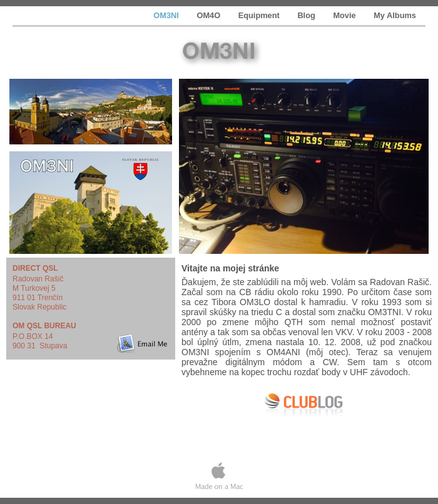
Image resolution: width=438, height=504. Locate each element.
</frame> (307, 430)
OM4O (209, 15)
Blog (307, 15)
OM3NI (167, 15)
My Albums (395, 15)
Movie (345, 15)
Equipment (260, 15)
